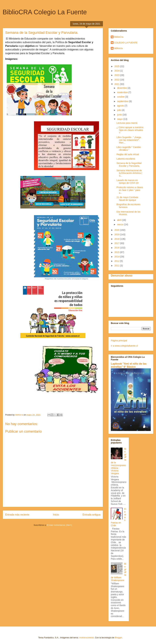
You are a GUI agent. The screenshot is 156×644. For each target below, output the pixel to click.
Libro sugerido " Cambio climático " (129, 149)
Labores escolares (126, 159)
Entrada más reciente (17, 515)
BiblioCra (119, 37)
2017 (117, 243)
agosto (121, 106)
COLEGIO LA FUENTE (126, 43)
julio (119, 110)
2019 (117, 235)
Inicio (56, 515)
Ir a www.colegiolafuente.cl (124, 346)
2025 (117, 66)
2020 (117, 230)
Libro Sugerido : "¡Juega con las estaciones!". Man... (129, 140)
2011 (117, 266)
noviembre (123, 92)
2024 (117, 71)
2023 (117, 75)
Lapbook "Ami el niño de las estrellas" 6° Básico (129, 365)
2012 (117, 261)
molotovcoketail (86, 638)
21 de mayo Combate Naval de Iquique (127, 199)
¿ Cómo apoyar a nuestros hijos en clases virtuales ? (130, 130)
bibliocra (118, 48)
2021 (117, 84)
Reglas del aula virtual (128, 154)
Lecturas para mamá (127, 123)
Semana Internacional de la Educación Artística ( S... (129, 173)
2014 (117, 257)
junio (120, 115)
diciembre (122, 88)
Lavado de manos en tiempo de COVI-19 (127, 182)
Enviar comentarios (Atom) (59, 525)
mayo (120, 119)
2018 (117, 239)
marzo (120, 224)
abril (119, 220)
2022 (117, 80)
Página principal (119, 341)
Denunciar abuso (122, 275)
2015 (117, 252)
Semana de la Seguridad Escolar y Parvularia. (129, 164)
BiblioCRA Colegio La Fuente (45, 12)
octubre (121, 97)
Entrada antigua (91, 515)
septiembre (123, 101)
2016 (117, 248)
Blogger (118, 638)
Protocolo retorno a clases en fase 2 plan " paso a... (130, 190)
